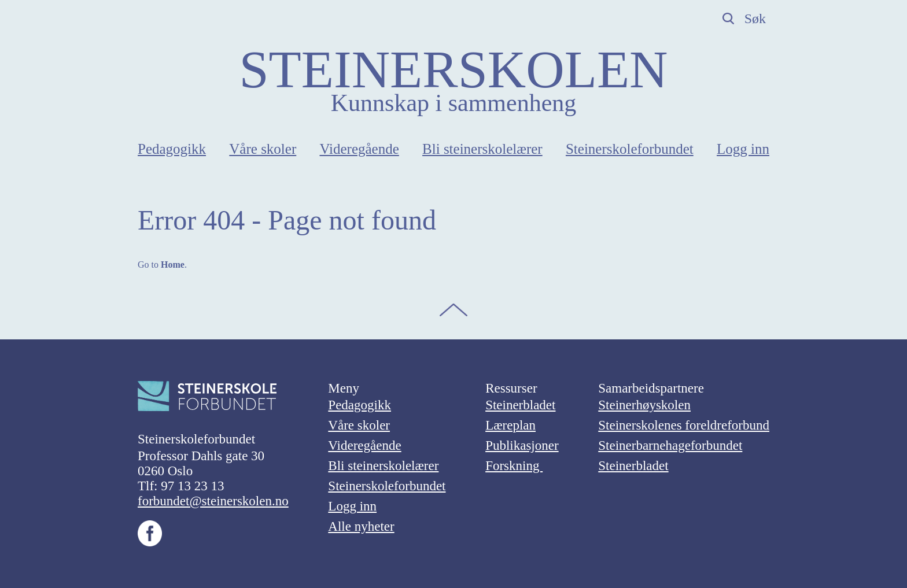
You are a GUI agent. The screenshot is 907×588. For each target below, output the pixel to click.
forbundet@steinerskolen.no (213, 501)
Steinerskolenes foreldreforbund (684, 425)
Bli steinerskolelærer (482, 149)
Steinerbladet (520, 405)
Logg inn (743, 149)
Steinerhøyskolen (644, 405)
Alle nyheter (361, 526)
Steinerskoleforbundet (630, 149)
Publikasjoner (522, 445)
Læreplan (510, 425)
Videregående (360, 149)
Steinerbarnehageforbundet (670, 445)
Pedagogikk (172, 149)
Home (173, 265)
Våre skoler (263, 149)
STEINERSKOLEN (453, 69)
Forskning (514, 466)
